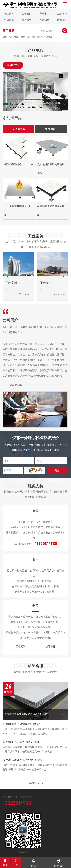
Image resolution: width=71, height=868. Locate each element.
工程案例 (20, 647)
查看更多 (18, 129)
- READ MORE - (15, 385)
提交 (57, 470)
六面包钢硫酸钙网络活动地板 (37, 37)
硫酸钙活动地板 (12, 37)
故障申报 (51, 647)
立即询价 (51, 129)
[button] (63, 277)
